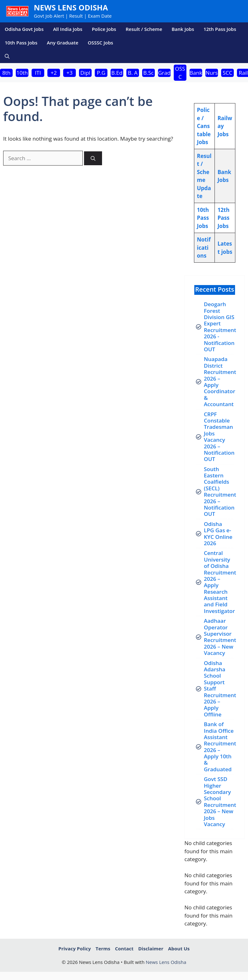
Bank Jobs (183, 29)
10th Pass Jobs (21, 43)
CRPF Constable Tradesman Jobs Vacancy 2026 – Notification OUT (219, 437)
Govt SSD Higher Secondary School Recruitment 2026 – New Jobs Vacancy (220, 802)
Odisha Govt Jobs (24, 29)
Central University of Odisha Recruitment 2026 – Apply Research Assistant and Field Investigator (220, 582)
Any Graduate (63, 43)
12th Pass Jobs (220, 29)
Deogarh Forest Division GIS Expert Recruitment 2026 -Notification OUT (220, 327)
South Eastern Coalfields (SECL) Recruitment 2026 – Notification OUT (220, 492)
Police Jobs (104, 29)
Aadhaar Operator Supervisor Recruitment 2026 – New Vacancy (220, 637)
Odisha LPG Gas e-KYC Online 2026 (218, 534)
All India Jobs (68, 29)
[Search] (93, 158)
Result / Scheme (144, 29)
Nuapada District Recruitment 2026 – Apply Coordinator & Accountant (220, 382)
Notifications (204, 248)
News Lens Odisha (71, 7)
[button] (7, 56)
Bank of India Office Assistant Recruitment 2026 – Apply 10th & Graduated (220, 747)
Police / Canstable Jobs (204, 126)
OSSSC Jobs (100, 43)
